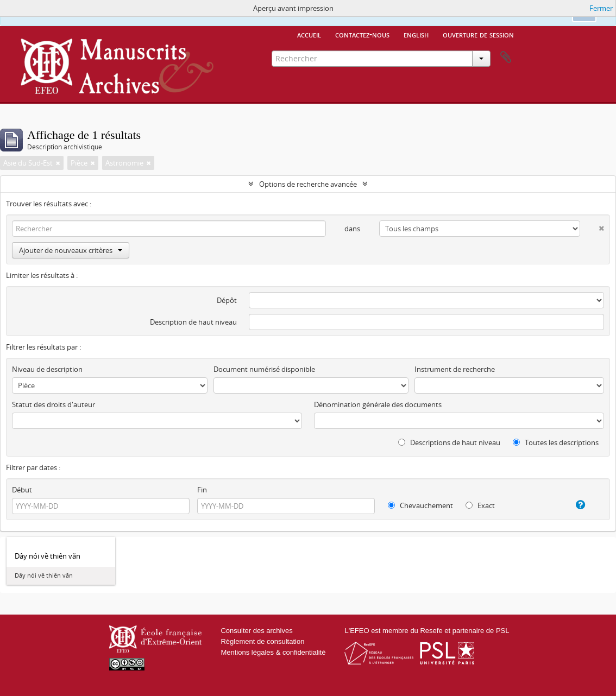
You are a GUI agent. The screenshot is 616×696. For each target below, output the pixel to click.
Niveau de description (47, 369)
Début (22, 490)
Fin (202, 490)
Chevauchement (420, 505)
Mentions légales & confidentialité (273, 652)
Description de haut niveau (193, 322)
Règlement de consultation (262, 641)
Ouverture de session (478, 34)
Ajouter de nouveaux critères (71, 250)
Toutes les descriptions (556, 442)
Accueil (309, 34)
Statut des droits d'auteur (54, 404)
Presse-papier (506, 58)
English (416, 34)
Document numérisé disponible (264, 369)
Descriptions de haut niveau (449, 442)
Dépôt (227, 300)
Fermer (601, 8)
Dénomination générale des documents (378, 404)
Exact (480, 505)
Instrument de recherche (455, 369)
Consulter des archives (256, 631)
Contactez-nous (362, 34)
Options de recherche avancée (308, 184)
